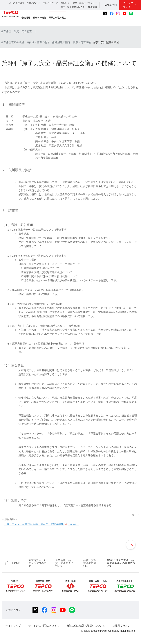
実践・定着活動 (82, 42)
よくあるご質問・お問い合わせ (24, 3)
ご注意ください (121, 626)
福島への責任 (39, 18)
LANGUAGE (111, 5)
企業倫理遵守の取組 (12, 42)
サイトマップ (13, 626)
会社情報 (26, 18)
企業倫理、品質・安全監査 (16, 31)
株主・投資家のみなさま (73, 7)
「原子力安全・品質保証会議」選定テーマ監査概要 (41, 524)
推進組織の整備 (61, 42)
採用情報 (93, 7)
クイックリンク (128, 5)
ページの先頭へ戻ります (131, 545)
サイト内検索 (137, 13)
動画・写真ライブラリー (85, 3)
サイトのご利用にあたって (44, 626)
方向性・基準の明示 (38, 42)
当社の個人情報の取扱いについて (86, 626)
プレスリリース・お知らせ (56, 3)
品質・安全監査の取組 (106, 42)
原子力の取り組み (57, 18)
